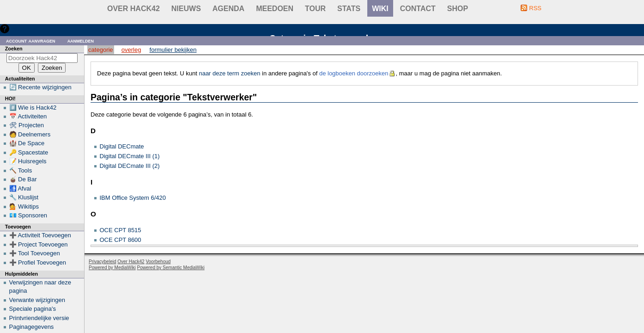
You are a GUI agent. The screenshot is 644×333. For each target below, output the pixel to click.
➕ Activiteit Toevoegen (40, 235)
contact (418, 9)
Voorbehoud (158, 262)
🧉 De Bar (23, 179)
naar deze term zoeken (229, 73)
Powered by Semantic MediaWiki (171, 268)
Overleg (131, 50)
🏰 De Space (27, 143)
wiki (380, 9)
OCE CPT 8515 (121, 230)
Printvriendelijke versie (39, 318)
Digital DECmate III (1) (130, 156)
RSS (535, 8)
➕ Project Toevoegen (39, 244)
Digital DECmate (122, 146)
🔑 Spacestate (29, 152)
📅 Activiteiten (28, 116)
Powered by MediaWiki (112, 268)
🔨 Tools (21, 170)
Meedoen (275, 9)
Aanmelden (81, 40)
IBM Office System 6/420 (133, 198)
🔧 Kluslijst (24, 197)
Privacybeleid (102, 262)
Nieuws (186, 9)
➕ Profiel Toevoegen (38, 262)
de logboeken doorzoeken (354, 73)
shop (458, 9)
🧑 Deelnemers (30, 134)
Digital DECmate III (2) (130, 166)
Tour (315, 9)
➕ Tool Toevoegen (35, 253)
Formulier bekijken (173, 50)
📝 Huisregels (28, 161)
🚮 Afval (20, 188)
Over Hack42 (134, 9)
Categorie (100, 50)
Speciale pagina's (33, 309)
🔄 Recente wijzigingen (40, 87)
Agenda (228, 9)
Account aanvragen (31, 40)
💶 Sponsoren (28, 215)
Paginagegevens (32, 327)
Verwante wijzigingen (37, 300)
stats (349, 9)
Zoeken (14, 49)
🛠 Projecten (27, 125)
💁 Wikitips (24, 207)
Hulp (18, 28)
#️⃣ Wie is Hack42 (33, 108)
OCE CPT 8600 (121, 240)
